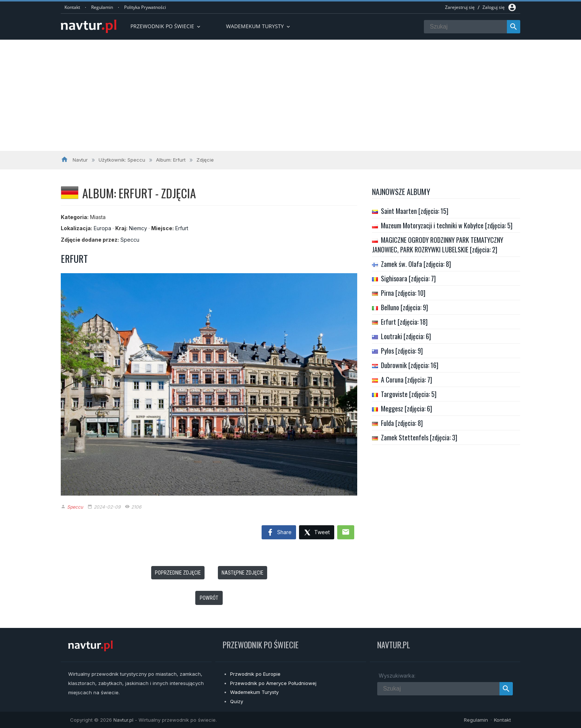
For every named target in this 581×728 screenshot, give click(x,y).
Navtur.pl (123, 720)
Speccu (130, 240)
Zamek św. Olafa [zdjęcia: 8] (416, 264)
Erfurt (182, 228)
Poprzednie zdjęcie (178, 573)
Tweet (317, 533)
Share (279, 533)
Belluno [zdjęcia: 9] (404, 307)
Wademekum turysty (259, 26)
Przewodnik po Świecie (166, 26)
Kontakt (72, 7)
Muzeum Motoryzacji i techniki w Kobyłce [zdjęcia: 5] (447, 225)
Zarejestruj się (460, 7)
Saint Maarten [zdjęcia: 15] (415, 211)
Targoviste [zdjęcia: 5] (409, 394)
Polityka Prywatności (145, 7)
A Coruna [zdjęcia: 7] (406, 380)
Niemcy (138, 228)
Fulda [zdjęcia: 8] (402, 423)
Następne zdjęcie (243, 573)
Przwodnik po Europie (255, 674)
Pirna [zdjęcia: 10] (403, 293)
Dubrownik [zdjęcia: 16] (410, 365)
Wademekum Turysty (254, 692)
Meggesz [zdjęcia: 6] (406, 408)
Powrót (209, 598)
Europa (102, 228)
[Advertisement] (290, 95)
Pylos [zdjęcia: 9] (402, 351)
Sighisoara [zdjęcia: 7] (408, 278)
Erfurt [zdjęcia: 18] (404, 322)
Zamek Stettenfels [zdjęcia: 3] (419, 437)
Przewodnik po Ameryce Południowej (273, 683)
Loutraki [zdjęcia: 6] (406, 336)
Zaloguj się (494, 7)
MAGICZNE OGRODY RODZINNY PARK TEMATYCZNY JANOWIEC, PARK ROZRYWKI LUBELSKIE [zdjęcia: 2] (438, 245)
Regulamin (102, 7)
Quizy (237, 701)
